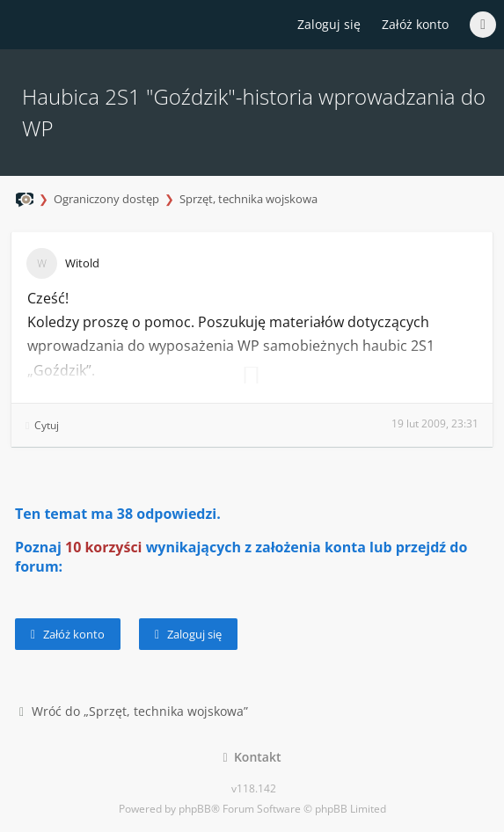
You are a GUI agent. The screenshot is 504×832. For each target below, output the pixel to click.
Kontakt (252, 757)
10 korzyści (104, 547)
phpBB (195, 809)
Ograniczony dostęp (106, 199)
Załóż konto (415, 24)
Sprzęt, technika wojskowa (248, 199)
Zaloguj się (188, 634)
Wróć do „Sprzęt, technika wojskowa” (134, 711)
